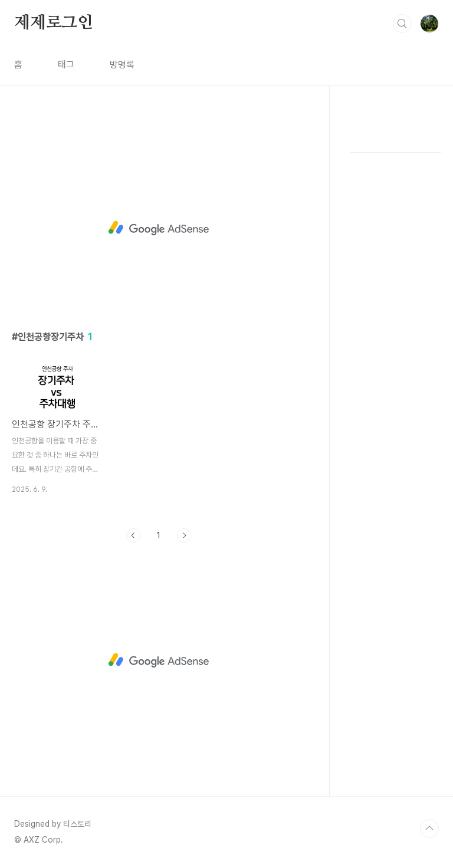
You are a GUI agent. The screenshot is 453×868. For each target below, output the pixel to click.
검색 (402, 24)
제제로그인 (54, 23)
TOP (429, 828)
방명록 (122, 65)
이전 (133, 535)
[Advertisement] (159, 228)
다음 (184, 535)
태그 (66, 65)
